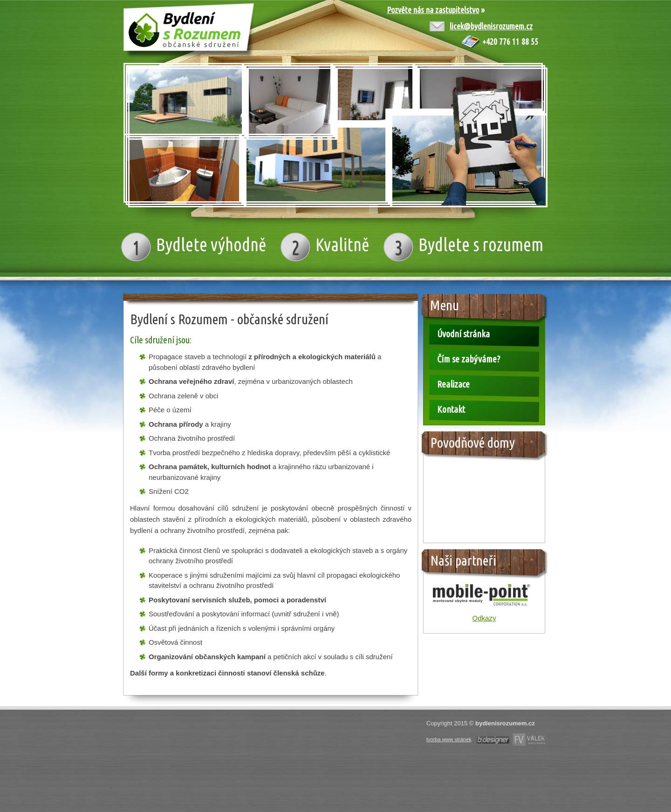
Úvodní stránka (463, 334)
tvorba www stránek (449, 740)
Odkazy (484, 618)
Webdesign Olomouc (529, 740)
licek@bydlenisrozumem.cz (491, 26)
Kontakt (451, 409)
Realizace (453, 384)
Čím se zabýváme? (469, 359)
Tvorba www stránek (493, 740)
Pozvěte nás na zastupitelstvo (433, 10)
